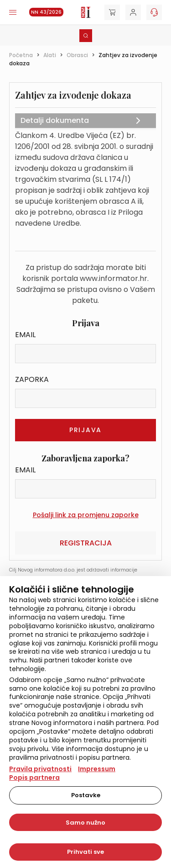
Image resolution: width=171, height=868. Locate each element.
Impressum (97, 769)
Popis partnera (34, 778)
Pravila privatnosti (40, 769)
